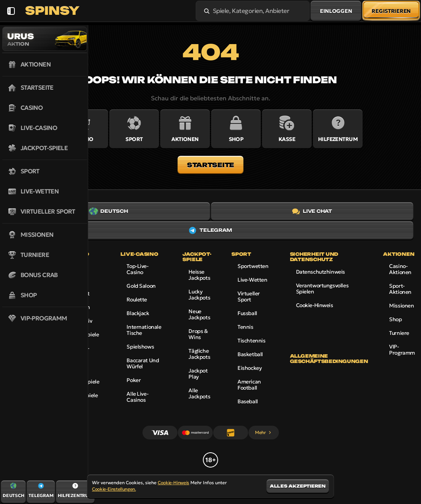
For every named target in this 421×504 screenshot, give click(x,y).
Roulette (137, 300)
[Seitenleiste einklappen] (11, 11)
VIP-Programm (402, 350)
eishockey (249, 368)
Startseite (210, 165)
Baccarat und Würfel (143, 363)
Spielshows (140, 347)
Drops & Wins (198, 334)
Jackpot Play (198, 374)
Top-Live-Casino (137, 269)
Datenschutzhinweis (320, 272)
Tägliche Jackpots (199, 354)
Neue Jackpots (199, 314)
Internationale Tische (144, 330)
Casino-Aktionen (400, 269)
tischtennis (251, 341)
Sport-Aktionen (400, 289)
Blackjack (138, 313)
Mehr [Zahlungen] (264, 432)
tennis (245, 327)
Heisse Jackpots (199, 275)
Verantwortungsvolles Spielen (322, 288)
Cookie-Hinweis (315, 305)
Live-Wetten (252, 280)
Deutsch (108, 211)
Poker (134, 380)
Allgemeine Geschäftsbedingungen (329, 359)
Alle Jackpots (199, 393)
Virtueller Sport (249, 296)
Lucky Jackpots (199, 295)
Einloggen (336, 11)
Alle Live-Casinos (137, 397)
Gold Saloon (141, 286)
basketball (250, 354)
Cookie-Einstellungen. (114, 489)
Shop (395, 319)
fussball (247, 313)
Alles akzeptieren (298, 486)
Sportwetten (253, 266)
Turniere (399, 333)
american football (249, 385)
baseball (248, 401)
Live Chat (312, 211)
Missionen (401, 306)
